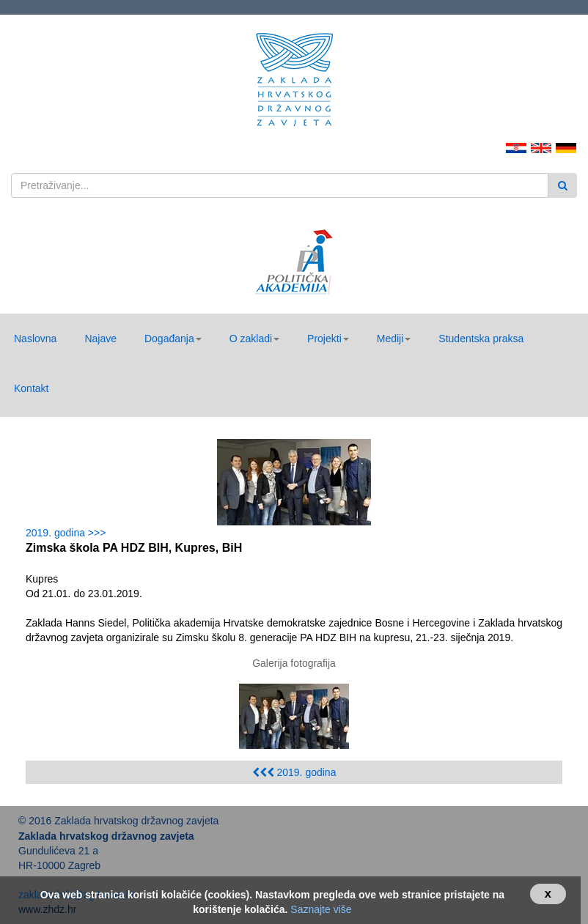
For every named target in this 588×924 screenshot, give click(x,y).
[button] (173, 339)
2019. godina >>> (69, 533)
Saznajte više (321, 909)
